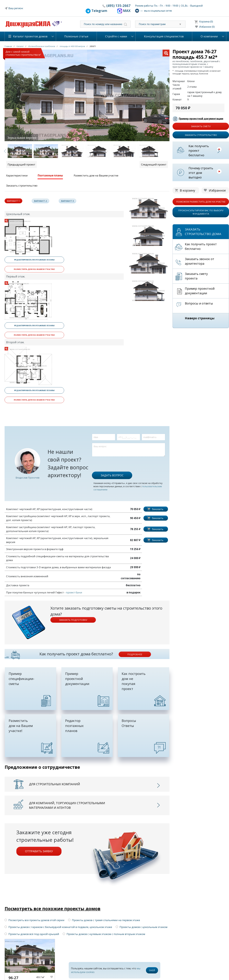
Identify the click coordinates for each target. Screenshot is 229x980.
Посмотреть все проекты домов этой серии (35, 920)
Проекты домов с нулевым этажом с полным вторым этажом (104, 934)
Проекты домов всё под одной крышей (32, 934)
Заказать (158, 509)
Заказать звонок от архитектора (200, 261)
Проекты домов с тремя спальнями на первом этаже (104, 920)
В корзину (187, 190)
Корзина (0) (206, 22)
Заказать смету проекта (196, 276)
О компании (209, 36)
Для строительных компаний (55, 784)
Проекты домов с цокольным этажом (142, 927)
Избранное (217, 190)
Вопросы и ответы (199, 303)
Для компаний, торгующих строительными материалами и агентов (67, 805)
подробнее (135, 654)
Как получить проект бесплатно (199, 151)
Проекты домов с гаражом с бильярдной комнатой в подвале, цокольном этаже (58, 927)
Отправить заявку (39, 851)
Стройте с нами (116, 36)
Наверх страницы (200, 318)
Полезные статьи (76, 36)
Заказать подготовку (73, 620)
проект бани (74, 592)
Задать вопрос (112, 475)
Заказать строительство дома (203, 232)
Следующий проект (154, 164)
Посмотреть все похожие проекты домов (53, 908)
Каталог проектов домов (30, 36)
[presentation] (115, 463)
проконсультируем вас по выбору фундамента (201, 212)
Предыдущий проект (21, 164)
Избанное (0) (207, 27)
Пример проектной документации (201, 119)
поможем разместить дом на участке (201, 202)
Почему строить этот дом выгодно (201, 173)
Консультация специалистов (164, 36)
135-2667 (118, 5)
